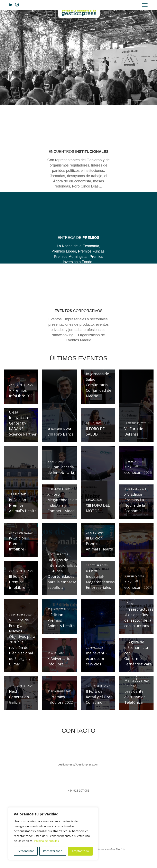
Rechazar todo (53, 851)
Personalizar (26, 851)
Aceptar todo (80, 851)
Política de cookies (47, 841)
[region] (53, 834)
